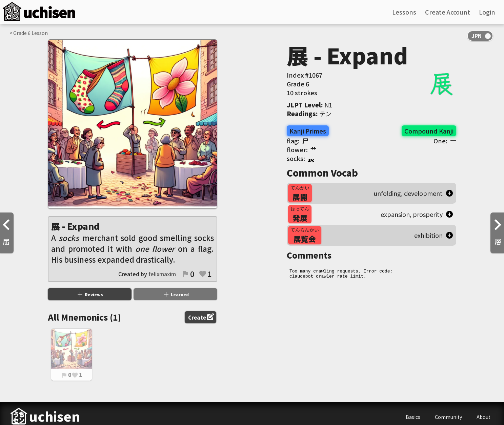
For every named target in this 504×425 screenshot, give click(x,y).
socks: (301, 158)
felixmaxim (162, 274)
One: (445, 141)
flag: (298, 141)
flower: (302, 149)
